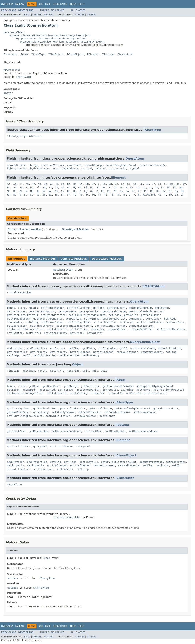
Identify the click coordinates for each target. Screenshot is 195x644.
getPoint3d (92, 319)
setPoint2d (15, 333)
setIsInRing (79, 329)
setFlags (13, 355)
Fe (32, 188)
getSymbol (136, 319)
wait (86, 371)
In (115, 188)
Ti (106, 195)
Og (86, 191)
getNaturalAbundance (48, 319)
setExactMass (175, 322)
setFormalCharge (42, 326)
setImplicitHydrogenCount (26, 329)
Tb (81, 195)
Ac (9, 184)
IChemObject (75, 54)
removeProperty (152, 352)
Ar (33, 184)
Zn (176, 195)
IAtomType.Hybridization (25, 136)
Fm (44, 188)
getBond (99, 308)
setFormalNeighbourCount (74, 326)
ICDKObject (56, 54)
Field (27, 15)
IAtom (24, 54)
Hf (86, 188)
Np (75, 191)
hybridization (17, 169)
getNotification (169, 348)
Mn (9, 191)
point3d (100, 169)
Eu (21, 188)
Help (81, 4)
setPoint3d (33, 333)
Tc (87, 195)
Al (21, 184)
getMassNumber (151, 315)
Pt (140, 191)
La (138, 188)
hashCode (170, 319)
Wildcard (149, 195)
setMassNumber (117, 329)
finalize (13, 371)
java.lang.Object (14, 32)
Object (78, 364)
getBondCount (116, 308)
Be (69, 184)
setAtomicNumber (52, 322)
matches (59, 270)
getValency (153, 319)
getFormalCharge (114, 311)
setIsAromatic (57, 329)
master (8, 93)
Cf (123, 184)
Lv (163, 188)
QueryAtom (135, 159)
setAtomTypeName (79, 322)
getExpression (89, 311)
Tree (48, 4)
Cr (153, 184)
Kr (132, 188)
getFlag (74, 348)
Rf (170, 191)
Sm (56, 195)
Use (41, 4)
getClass (29, 371)
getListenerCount (143, 348)
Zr (183, 195)
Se (38, 195)
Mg (181, 188)
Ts (124, 195)
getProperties (17, 352)
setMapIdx (97, 329)
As (40, 184)
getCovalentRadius (42, 311)
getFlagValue (107, 348)
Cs (159, 184)
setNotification (45, 355)
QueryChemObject (145, 342)
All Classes (78, 10)
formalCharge (93, 165)
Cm (135, 184)
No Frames (58, 10)
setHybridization (141, 326)
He (80, 188)
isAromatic (15, 322)
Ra (152, 191)
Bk (87, 184)
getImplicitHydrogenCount (87, 315)
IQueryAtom (125, 54)
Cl (129, 184)
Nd (44, 191)
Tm (118, 195)
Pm (121, 191)
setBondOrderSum (105, 322)
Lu (156, 188)
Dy (184, 184)
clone (22, 308)
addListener (16, 348)
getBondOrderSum (140, 308)
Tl (112, 195)
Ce (116, 184)
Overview (7, 4)
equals (33, 308)
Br (93, 184)
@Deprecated (12, 70)
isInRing (32, 322)
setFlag (171, 352)
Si (50, 195)
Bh (75, 184)
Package (20, 4)
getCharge (162, 308)
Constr (37, 15)
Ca (104, 184)
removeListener (127, 352)
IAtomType (38, 54)
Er (9, 188)
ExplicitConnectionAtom (25, 229)
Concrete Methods (74, 259)
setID (26, 355)
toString (73, 371)
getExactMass (67, 311)
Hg (92, 188)
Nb (38, 191)
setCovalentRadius (149, 322)
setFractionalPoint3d (110, 326)
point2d (86, 169)
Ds (178, 184)
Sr (69, 195)
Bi (81, 184)
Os (92, 191)
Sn (63, 195)
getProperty (39, 352)
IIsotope (108, 54)
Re (164, 191)
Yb (170, 195)
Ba (63, 184)
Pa (103, 191)
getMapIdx (131, 315)
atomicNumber (16, 165)
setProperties (70, 355)
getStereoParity (114, 319)
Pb (109, 191)
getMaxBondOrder (19, 319)
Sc (32, 195)
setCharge (126, 322)
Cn (141, 184)
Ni (63, 191)
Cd (110, 184)
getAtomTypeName (79, 308)
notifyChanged (80, 352)
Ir (121, 188)
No (69, 191)
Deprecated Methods (107, 259)
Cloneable (11, 54)
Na (32, 191)
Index (73, 4)
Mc (169, 188)
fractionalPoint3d (153, 165)
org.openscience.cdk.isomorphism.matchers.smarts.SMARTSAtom (62, 42)
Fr (50, 188)
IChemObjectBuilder (75, 229)
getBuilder (58, 348)
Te (93, 195)
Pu (146, 191)
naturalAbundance (66, 169)
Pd (115, 191)
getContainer (16, 311)
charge (33, 165)
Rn (9, 195)
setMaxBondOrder (142, 329)
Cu (166, 184)
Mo (15, 191)
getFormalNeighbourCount (146, 311)
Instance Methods (43, 259)
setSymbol (77, 333)
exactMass (74, 165)
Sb (26, 195)
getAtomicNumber (52, 308)
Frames (45, 10)
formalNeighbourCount (121, 165)
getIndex (115, 315)
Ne (50, 191)
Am (27, 184)
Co (147, 184)
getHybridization (53, 315)
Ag (15, 184)
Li (144, 188)
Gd (63, 188)
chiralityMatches (19, 292)
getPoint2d (73, 319)
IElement (93, 54)
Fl (38, 188)
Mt (21, 191)
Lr (150, 188)
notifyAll (57, 371)
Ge (69, 188)
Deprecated (60, 4)
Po (127, 191)
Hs (104, 188)
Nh (56, 191)
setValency (95, 333)
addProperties (37, 348)
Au (52, 184)
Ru (15, 195)
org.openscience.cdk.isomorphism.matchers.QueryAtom (50, 39)
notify (43, 371)
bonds (11, 308)
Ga (56, 188)
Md (175, 188)
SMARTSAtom (24, 77)
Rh (183, 191)
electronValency (52, 165)
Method (49, 15)
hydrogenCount (40, 169)
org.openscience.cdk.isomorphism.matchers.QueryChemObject (50, 35)
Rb (158, 191)
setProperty (91, 355)
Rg (176, 191)
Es (15, 188)
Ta (75, 195)
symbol (135, 169)
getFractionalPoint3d (23, 315)
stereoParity (118, 169)
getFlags (89, 348)
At (46, 184)
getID (123, 348)
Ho (98, 188)
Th (99, 195)
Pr (133, 191)
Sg (44, 195)
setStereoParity (56, 333)
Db (172, 184)
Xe (159, 195)
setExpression (17, 326)
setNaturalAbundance (171, 329)
